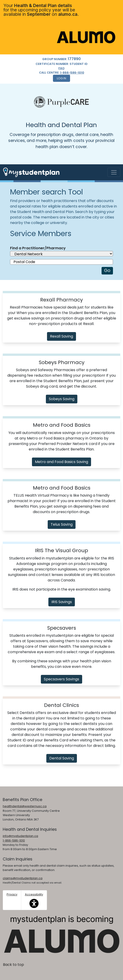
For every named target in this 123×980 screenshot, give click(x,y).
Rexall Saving (61, 336)
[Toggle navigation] (114, 172)
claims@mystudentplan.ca (23, 878)
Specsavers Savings (61, 679)
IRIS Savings (62, 602)
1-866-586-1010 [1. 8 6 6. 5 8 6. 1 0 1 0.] (72, 73)
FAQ (61, 68)
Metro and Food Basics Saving (61, 462)
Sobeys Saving (62, 399)
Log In (61, 78)
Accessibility (34, 900)
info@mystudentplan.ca (20, 836)
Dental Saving (62, 758)
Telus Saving (62, 524)
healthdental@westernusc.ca (25, 806)
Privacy (12, 894)
